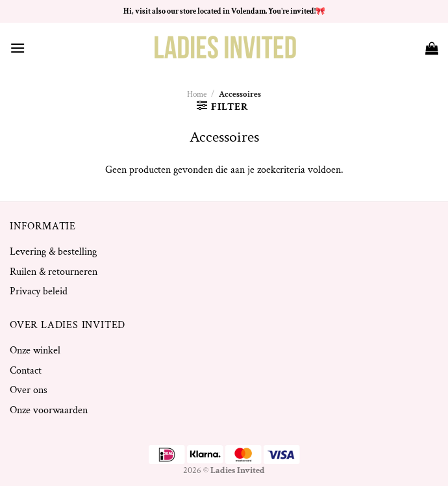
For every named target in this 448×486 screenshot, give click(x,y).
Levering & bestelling (53, 252)
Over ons (29, 390)
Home (197, 94)
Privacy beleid (39, 291)
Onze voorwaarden (49, 410)
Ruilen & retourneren (54, 272)
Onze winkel (35, 351)
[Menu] (18, 48)
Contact (26, 371)
